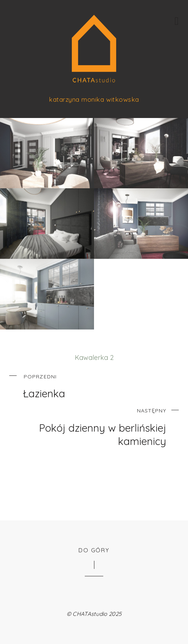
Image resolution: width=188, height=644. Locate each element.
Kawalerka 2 (94, 358)
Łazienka (100, 385)
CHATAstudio (90, 614)
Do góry (94, 550)
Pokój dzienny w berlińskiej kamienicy (88, 426)
